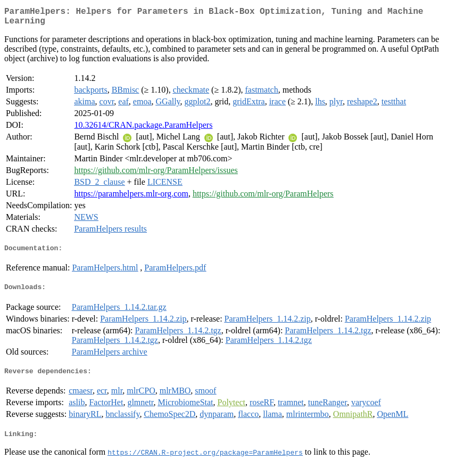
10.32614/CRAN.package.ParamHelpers (143, 129)
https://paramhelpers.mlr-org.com (131, 198)
